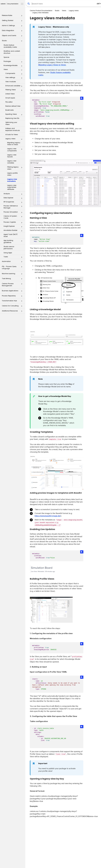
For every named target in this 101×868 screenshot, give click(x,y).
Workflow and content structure (12, 52)
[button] (22, 16)
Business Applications (13, 291)
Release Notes (13, 16)
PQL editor (9, 102)
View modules (11, 82)
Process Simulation (14, 212)
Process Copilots (14, 223)
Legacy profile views (12, 174)
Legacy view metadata (12, 180)
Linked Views (10, 94)
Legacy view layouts (12, 156)
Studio (13, 41)
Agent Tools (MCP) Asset (11, 235)
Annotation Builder (14, 231)
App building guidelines (14, 241)
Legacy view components (15, 150)
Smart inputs (10, 98)
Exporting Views (14, 115)
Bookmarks (10, 110)
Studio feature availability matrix (10, 46)
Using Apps (8, 253)
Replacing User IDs (12, 118)
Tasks (14, 257)
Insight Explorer (14, 227)
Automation (13, 262)
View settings (14, 78)
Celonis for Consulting (13, 306)
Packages (14, 62)
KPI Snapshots (14, 202)
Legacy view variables (12, 162)
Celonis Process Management (13, 285)
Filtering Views (14, 90)
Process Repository (13, 296)
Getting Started (13, 21)
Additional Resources (13, 312)
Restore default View (13, 106)
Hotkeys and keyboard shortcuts (13, 129)
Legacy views (14, 139)
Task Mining (13, 279)
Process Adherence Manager (14, 207)
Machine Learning (13, 274)
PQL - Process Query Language (13, 267)
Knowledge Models (14, 66)
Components (14, 74)
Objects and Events (13, 36)
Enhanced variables (14, 86)
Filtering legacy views (15, 168)
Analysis (14, 194)
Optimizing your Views (11, 123)
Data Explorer (14, 198)
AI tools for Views (12, 135)
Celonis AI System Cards (14, 217)
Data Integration (13, 31)
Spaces (6, 57)
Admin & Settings (13, 26)
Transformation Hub (13, 301)
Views (14, 70)
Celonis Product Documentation (41, 11)
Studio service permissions (9, 248)
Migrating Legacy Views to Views (14, 144)
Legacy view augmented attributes (12, 187)
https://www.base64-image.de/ (48, 516)
